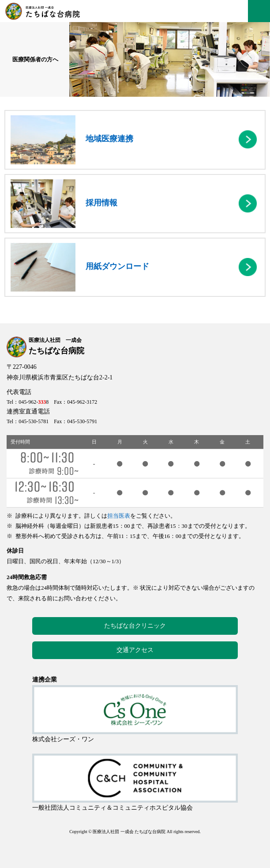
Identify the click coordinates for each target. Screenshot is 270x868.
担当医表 (119, 516)
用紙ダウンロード (80, 267)
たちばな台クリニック (135, 626)
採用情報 (64, 204)
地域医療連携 (72, 140)
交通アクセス (135, 650)
